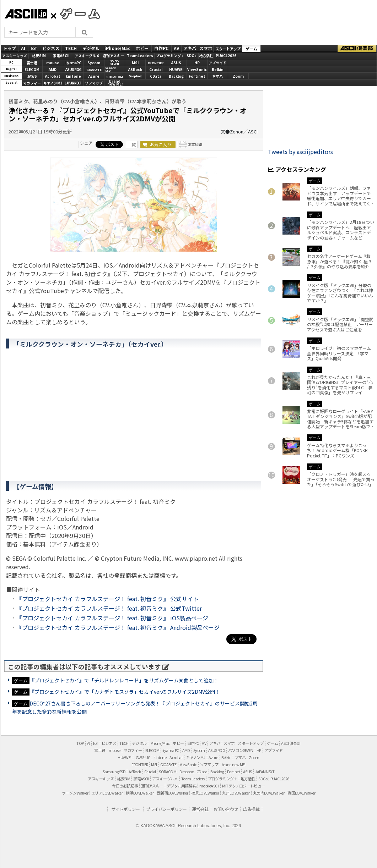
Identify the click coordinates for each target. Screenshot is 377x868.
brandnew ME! (115, 83)
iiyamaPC (73, 63)
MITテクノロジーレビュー (243, 786)
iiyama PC (171, 750)
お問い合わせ (226, 809)
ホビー (142, 48)
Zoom (238, 76)
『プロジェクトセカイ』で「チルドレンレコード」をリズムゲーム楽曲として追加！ (124, 680)
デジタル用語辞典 (181, 786)
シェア (86, 143)
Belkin (218, 69)
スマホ (206, 48)
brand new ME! (234, 764)
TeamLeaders (140, 56)
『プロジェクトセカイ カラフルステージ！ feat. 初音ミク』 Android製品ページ (118, 627)
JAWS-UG (143, 757)
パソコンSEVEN (114, 63)
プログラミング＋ (223, 779)
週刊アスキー (113, 56)
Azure (94, 76)
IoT (34, 48)
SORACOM (168, 771)
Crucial (156, 69)
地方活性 (206, 56)
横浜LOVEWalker (140, 793)
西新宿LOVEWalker (172, 793)
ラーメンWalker (75, 793)
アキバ (190, 48)
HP (197, 63)
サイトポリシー (126, 809)
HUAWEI (176, 69)
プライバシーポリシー (166, 809)
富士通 (32, 63)
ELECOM (32, 69)
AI (23, 48)
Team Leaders (193, 779)
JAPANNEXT (73, 83)
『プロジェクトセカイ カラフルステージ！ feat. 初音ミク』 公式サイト (107, 599)
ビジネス (51, 48)
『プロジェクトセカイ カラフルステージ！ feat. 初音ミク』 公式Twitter (109, 608)
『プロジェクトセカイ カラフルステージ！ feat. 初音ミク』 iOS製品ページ (112, 618)
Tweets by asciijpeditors (300, 152)
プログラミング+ (170, 56)
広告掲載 (251, 809)
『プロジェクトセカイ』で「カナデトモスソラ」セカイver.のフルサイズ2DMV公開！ (125, 692)
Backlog (176, 76)
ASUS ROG (73, 69)
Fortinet (197, 76)
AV (176, 48)
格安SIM (39, 56)
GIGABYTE (94, 70)
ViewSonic (197, 69)
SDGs (192, 56)
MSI (135, 63)
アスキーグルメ (87, 56)
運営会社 (200, 809)
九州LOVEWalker (236, 793)
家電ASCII (61, 56)
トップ (10, 48)
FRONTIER (156, 63)
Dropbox (135, 76)
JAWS (32, 76)
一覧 (131, 145)
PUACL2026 (226, 56)
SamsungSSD (111, 69)
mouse (53, 63)
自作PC (161, 48)
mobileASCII (209, 786)
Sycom (94, 63)
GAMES (76, 13)
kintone (73, 76)
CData (156, 76)
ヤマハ (217, 76)
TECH (71, 48)
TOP (80, 743)
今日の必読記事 (125, 786)
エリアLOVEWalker (107, 793)
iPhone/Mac (117, 48)
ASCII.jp (26, 14)
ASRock (135, 69)
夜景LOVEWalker (205, 793)
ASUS (176, 63)
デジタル (91, 48)
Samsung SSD (114, 771)
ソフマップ (94, 83)
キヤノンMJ (53, 83)
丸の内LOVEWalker (269, 793)
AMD (53, 69)
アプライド (217, 63)
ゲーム (251, 49)
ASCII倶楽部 (357, 49)
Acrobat (53, 76)
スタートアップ (228, 49)
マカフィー (32, 83)
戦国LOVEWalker (301, 793)
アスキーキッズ (15, 56)
